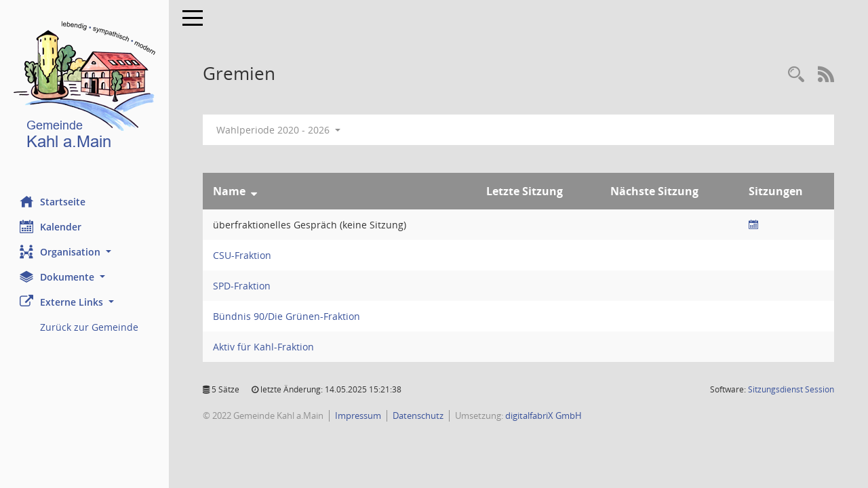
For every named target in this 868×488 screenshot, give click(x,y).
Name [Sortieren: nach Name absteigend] (230, 191)
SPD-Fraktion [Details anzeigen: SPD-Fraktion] (242, 286)
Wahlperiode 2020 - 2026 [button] (279, 130)
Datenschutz (419, 415)
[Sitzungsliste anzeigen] (753, 225)
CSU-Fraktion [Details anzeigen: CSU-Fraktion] (243, 255)
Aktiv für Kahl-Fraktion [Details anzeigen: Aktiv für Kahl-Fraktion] (264, 347)
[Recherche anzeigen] (796, 75)
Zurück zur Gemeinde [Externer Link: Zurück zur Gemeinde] (90, 327)
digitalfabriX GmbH (544, 415)
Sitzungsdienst (791, 389)
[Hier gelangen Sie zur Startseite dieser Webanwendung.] (85, 88)
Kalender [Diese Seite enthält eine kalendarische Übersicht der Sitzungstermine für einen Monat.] (51, 226)
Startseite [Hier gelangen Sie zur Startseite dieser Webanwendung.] (53, 201)
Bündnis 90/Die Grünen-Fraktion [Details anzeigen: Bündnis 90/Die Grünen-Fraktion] (287, 316)
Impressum (359, 415)
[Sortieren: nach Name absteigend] (255, 191)
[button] (85, 252)
